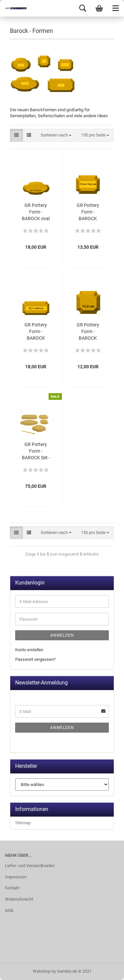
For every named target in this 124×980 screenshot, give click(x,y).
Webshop (42, 971)
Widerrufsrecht (19, 899)
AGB (9, 910)
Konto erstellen (29, 650)
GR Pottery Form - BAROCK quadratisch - (88, 332)
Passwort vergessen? (35, 659)
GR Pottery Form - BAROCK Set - (36, 451)
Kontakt (12, 888)
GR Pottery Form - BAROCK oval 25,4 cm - (36, 212)
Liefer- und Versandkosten (30, 866)
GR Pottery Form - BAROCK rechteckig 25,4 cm (36, 332)
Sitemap (23, 823)
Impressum (16, 877)
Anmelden (62, 635)
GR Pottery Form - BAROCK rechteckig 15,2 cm (88, 212)
